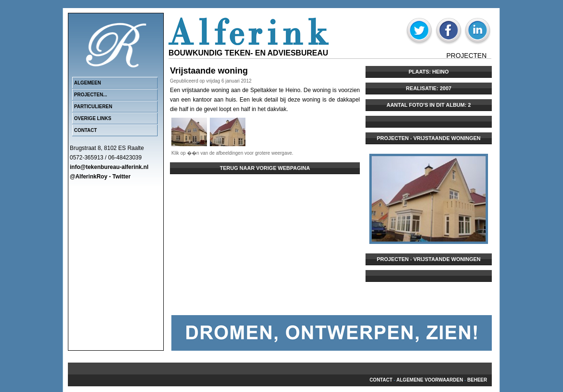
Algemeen (88, 83)
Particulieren (93, 107)
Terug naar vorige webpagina (265, 168)
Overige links (93, 118)
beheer (477, 380)
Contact (85, 130)
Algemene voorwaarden (430, 380)
